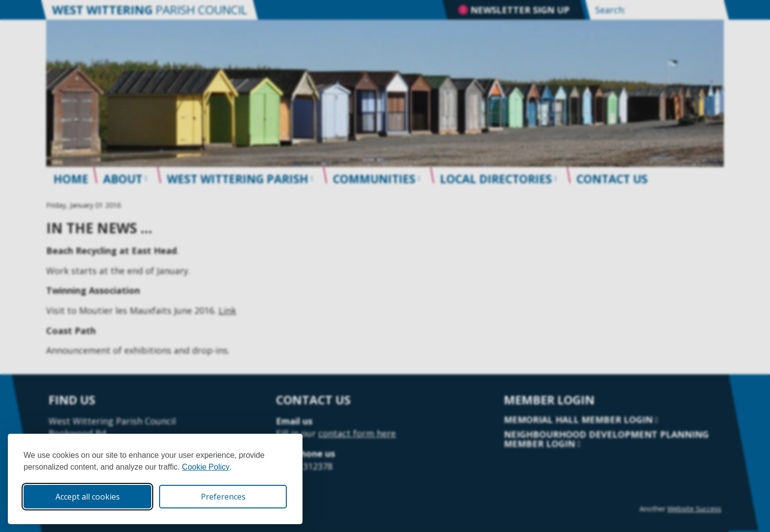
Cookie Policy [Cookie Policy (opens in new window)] (206, 467)
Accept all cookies (88, 497)
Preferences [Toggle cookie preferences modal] (223, 497)
